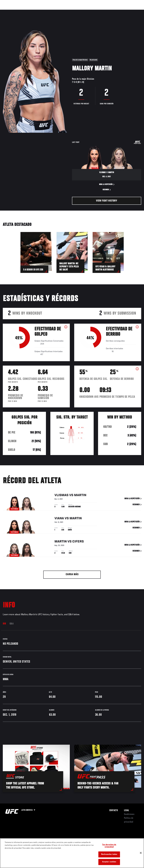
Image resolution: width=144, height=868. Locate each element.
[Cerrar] (141, 853)
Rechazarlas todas (109, 854)
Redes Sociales (101, 11)
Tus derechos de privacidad (109, 846)
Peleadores (35, 11)
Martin (80, 495)
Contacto (114, 811)
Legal (126, 811)
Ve (114, 11)
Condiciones (129, 814)
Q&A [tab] (12, 624)
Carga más (72, 574)
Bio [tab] (4, 624)
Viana (59, 519)
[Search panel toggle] (134, 11)
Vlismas (61, 495)
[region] (72, 853)
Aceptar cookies (109, 862)
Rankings (21, 11)
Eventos (9, 11)
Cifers (78, 542)
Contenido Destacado (55, 11)
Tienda (127, 11)
